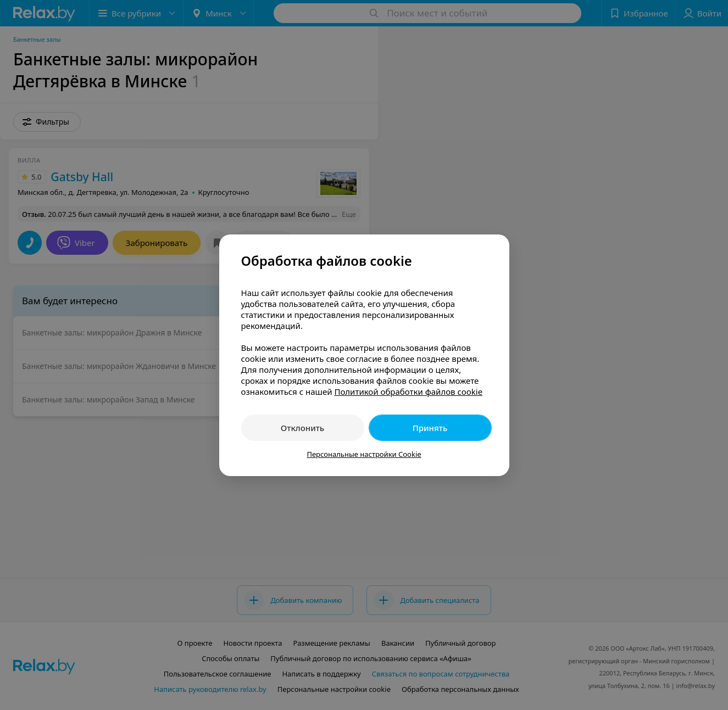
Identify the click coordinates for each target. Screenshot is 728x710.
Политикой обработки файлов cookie (408, 392)
